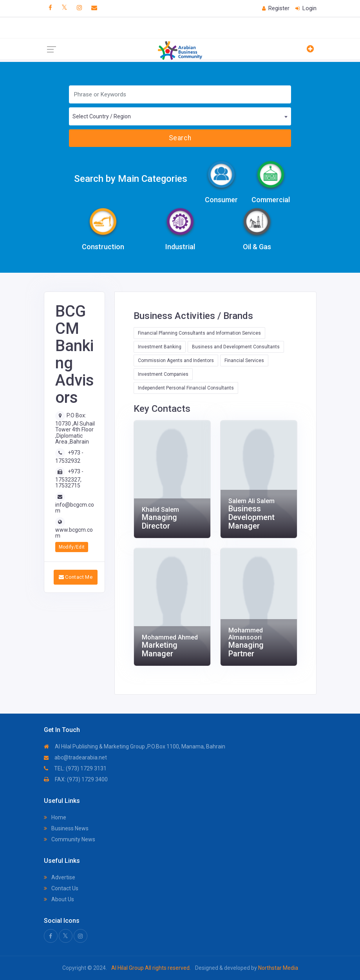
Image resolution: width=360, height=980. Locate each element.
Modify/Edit (72, 547)
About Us (59, 899)
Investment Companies (163, 374)
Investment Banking (160, 347)
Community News (70, 839)
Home (55, 817)
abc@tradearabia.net (75, 757)
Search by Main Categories (131, 179)
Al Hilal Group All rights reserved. (151, 968)
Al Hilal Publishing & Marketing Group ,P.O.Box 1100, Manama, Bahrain (135, 746)
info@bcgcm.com (75, 508)
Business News (66, 828)
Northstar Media (278, 968)
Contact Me (76, 577)
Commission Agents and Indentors (176, 360)
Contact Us (61, 888)
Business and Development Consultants (236, 347)
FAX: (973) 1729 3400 (76, 779)
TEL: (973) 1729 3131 (75, 768)
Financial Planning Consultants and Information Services (199, 333)
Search (180, 138)
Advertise (60, 877)
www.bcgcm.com (74, 533)
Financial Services (244, 360)
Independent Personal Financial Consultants (186, 388)
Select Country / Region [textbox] (102, 116)
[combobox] (180, 116)
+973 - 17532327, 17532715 (69, 478)
